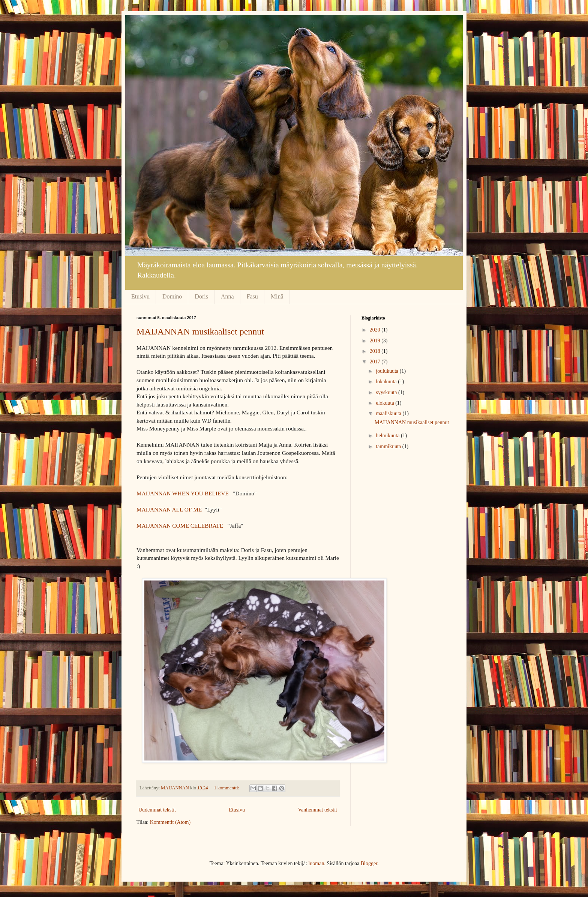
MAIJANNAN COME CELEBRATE (180, 526)
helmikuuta (388, 436)
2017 (376, 362)
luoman (316, 863)
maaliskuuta (389, 413)
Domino (172, 296)
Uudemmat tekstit (157, 810)
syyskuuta (387, 392)
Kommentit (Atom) (170, 822)
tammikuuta (389, 446)
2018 (376, 351)
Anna (227, 296)
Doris (201, 296)
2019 (376, 341)
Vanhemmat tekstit (317, 810)
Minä (277, 296)
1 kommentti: (227, 788)
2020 (376, 330)
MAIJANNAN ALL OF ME (169, 509)
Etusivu (140, 296)
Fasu (252, 296)
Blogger (369, 863)
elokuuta (385, 403)
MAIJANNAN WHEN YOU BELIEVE (183, 493)
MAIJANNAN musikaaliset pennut (200, 331)
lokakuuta (387, 382)
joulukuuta (388, 371)
